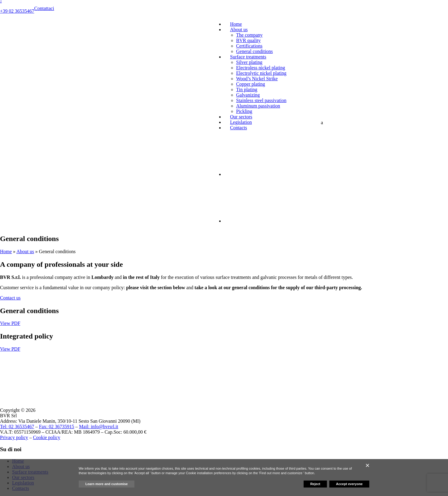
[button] (367, 465)
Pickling (244, 111)
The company (249, 35)
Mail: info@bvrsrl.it (99, 427)
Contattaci (44, 8)
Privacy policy (14, 437)
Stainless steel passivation (261, 100)
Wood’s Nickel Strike (257, 79)
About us (239, 30)
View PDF (10, 323)
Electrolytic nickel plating (261, 73)
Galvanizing (248, 95)
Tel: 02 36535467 (17, 427)
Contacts (239, 128)
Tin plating (247, 89)
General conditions (254, 51)
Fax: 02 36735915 (57, 427)
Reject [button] (315, 484)
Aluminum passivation (258, 106)
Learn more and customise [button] (107, 484)
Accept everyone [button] (349, 484)
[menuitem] (275, 174)
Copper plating (251, 84)
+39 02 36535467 (17, 11)
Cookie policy (47, 437)
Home (236, 24)
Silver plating (249, 62)
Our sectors (241, 117)
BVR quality (248, 40)
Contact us (10, 298)
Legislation (241, 122)
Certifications (249, 46)
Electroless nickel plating (261, 68)
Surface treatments (248, 57)
